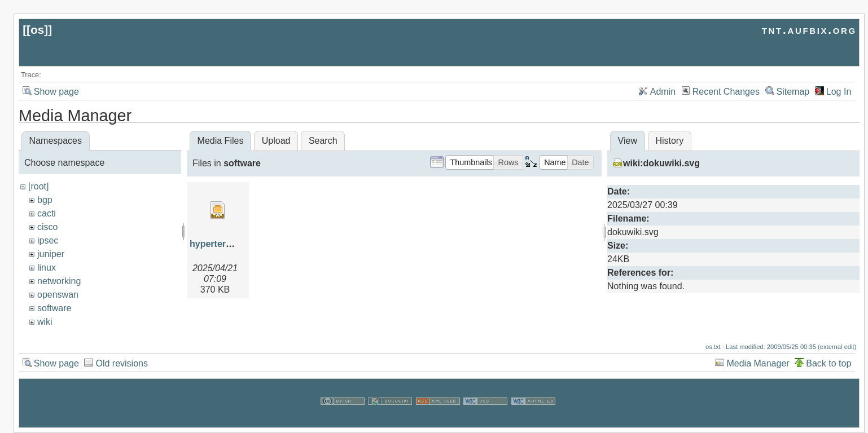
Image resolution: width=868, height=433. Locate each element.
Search (323, 141)
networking (59, 281)
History (669, 141)
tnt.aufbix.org (809, 30)
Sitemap (793, 92)
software (54, 308)
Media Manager (758, 363)
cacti (47, 213)
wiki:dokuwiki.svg (661, 163)
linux (47, 268)
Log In (839, 92)
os (37, 30)
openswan (58, 295)
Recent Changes (726, 92)
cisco (47, 227)
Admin (663, 92)
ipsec (48, 240)
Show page (56, 92)
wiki (45, 322)
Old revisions (121, 363)
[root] (38, 186)
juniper (51, 254)
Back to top (828, 363)
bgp (45, 200)
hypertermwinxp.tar (231, 244)
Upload (276, 141)
